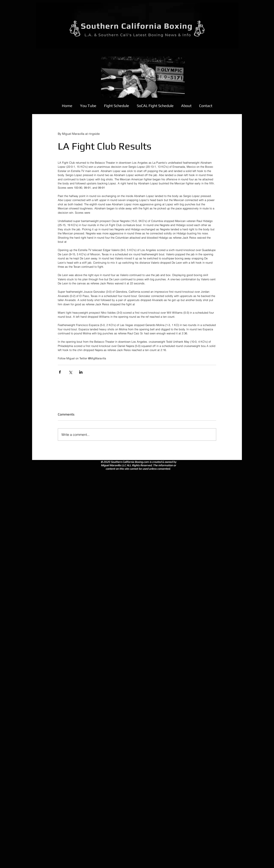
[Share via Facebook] (60, 372)
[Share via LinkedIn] (81, 372)
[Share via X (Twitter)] (70, 372)
